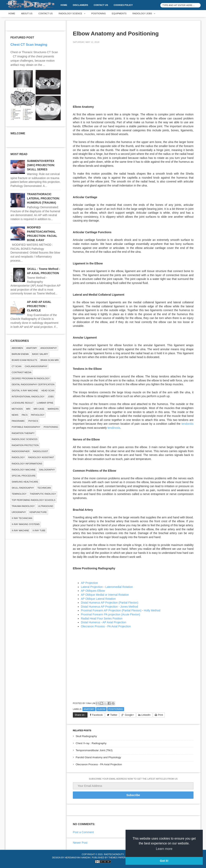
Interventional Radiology (28, 397)
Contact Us (101, 5)
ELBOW (101, 709)
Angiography (49, 348)
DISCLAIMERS (80, 5)
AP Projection (89, 583)
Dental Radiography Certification (33, 384)
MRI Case (39, 409)
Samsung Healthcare (25, 482)
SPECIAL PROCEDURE (24, 476)
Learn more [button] (164, 849)
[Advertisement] (103, 75)
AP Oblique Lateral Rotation (98, 599)
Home (64, 5)
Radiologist (41, 451)
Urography (19, 512)
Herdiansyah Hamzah (78, 858)
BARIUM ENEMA (20, 354)
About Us (27, 13)
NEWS (15, 415)
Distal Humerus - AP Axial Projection (104, 622)
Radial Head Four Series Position (102, 618)
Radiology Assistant (41, 457)
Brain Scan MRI (49, 360)
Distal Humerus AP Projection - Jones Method (109, 607)
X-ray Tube (39, 530)
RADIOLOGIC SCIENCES (25, 439)
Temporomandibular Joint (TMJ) (94, 750)
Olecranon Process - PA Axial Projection (106, 626)
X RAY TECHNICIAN (22, 518)
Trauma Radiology (23, 506)
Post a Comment (83, 832)
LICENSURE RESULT (23, 403)
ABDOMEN (17, 348)
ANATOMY (89, 709)
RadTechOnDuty (114, 854)
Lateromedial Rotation (119, 587)
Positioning (99, 13)
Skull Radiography (86, 736)
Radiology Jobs (142, 13)
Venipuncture (38, 512)
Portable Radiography (26, 427)
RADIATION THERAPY (23, 433)
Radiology (18, 457)
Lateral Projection (92, 587)
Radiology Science (71, 13)
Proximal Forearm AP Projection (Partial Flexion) (111, 610)
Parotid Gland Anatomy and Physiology (98, 757)
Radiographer (21, 451)
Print (160, 715)
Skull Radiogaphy (23, 488)
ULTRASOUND (46, 506)
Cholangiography (36, 366)
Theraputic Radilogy (43, 494)
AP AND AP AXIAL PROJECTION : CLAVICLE (39, 306)
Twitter (114, 715)
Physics (33, 421)
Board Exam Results (24, 360)
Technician (44, 488)
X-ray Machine (20, 530)
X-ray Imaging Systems (26, 524)
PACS (25, 415)
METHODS (17, 409)
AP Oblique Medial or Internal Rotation (105, 595)
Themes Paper (117, 858)
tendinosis (114, 428)
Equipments (119, 13)
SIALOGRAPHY (47, 470)
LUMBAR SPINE (45, 403)
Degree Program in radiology (31, 378)
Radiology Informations (27, 464)
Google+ (129, 715)
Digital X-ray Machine (25, 390)
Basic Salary (40, 354)
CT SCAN (16, 366)
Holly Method (152, 610)
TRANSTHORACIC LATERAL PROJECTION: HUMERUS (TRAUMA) (43, 198)
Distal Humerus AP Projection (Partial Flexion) (110, 603)
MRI (28, 409)
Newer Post (80, 843)
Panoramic (18, 421)
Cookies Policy (123, 5)
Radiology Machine (24, 470)
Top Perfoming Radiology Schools (33, 500)
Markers (53, 409)
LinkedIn (146, 715)
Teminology (19, 494)
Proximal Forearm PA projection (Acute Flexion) (111, 614)
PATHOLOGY (38, 415)
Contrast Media (22, 372)
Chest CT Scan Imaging (29, 45)
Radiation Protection (25, 445)
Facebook (97, 715)
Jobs (51, 397)
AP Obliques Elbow (93, 591)
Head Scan (48, 390)
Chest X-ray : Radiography (91, 743)
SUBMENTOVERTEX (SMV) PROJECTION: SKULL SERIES (41, 165)
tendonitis (187, 424)
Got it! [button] (164, 861)
